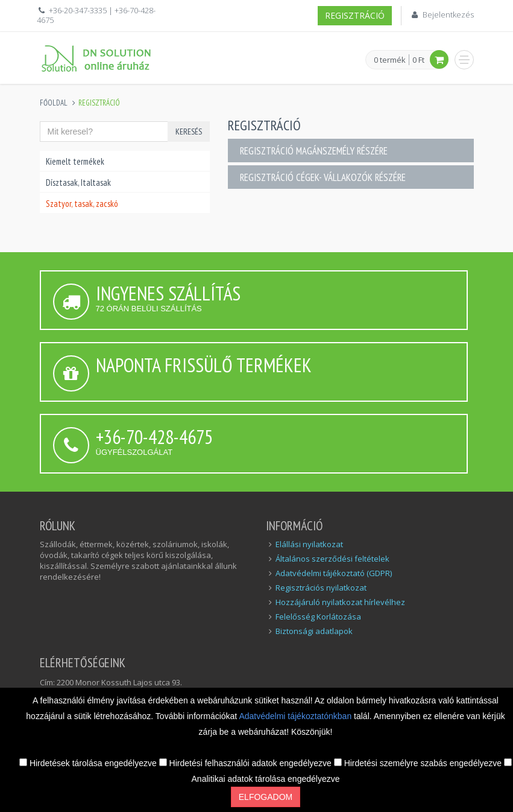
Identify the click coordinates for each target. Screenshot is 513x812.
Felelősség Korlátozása (318, 617)
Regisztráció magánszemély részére (314, 151)
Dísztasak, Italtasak (78, 182)
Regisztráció (355, 15)
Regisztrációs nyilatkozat (321, 588)
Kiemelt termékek (75, 161)
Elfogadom (266, 797)
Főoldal (54, 103)
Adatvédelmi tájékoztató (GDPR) (334, 573)
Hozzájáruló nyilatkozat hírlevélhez (340, 602)
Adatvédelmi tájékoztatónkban (296, 716)
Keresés (189, 132)
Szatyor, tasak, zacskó (82, 204)
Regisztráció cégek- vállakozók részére (323, 177)
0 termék (390, 60)
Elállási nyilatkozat (309, 544)
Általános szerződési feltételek (332, 559)
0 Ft (418, 60)
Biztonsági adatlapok (314, 631)
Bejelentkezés (448, 14)
